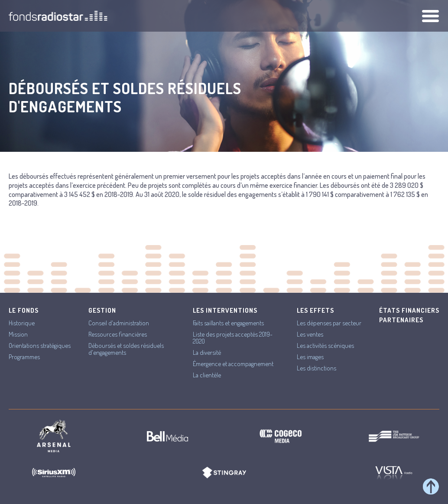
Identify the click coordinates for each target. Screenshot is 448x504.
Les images (310, 357)
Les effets (315, 310)
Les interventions (225, 310)
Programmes (24, 357)
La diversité (207, 352)
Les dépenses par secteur (329, 323)
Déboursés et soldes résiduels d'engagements (126, 349)
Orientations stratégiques (40, 345)
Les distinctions (317, 368)
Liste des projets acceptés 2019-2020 (233, 338)
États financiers (409, 310)
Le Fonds (24, 310)
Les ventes (310, 334)
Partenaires (401, 320)
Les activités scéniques (325, 345)
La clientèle (207, 375)
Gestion (102, 310)
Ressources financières (118, 334)
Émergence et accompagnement (233, 364)
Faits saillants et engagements (228, 323)
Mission (18, 334)
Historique (22, 323)
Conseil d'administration (119, 323)
